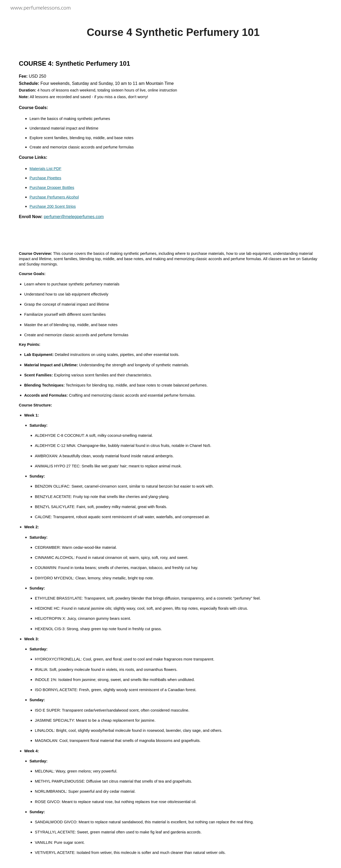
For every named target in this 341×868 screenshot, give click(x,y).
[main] (170, 32)
